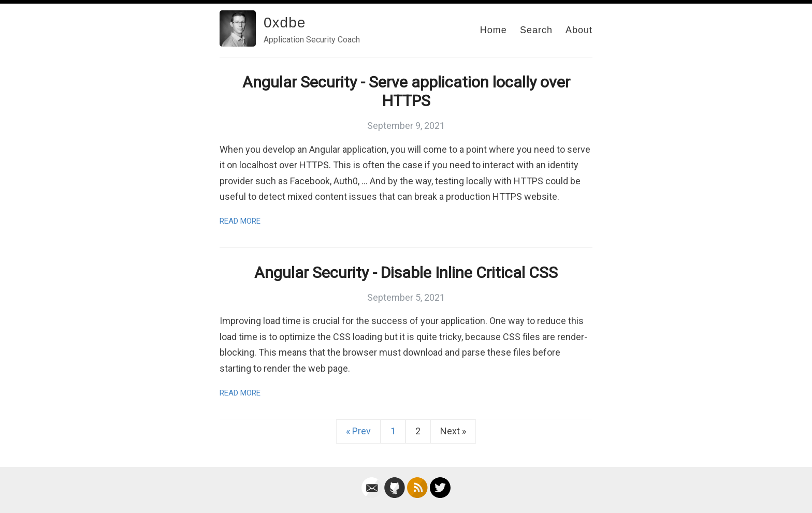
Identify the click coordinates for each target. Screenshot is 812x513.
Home (494, 30)
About (579, 30)
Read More (240, 221)
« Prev (358, 431)
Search (536, 30)
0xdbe (285, 23)
